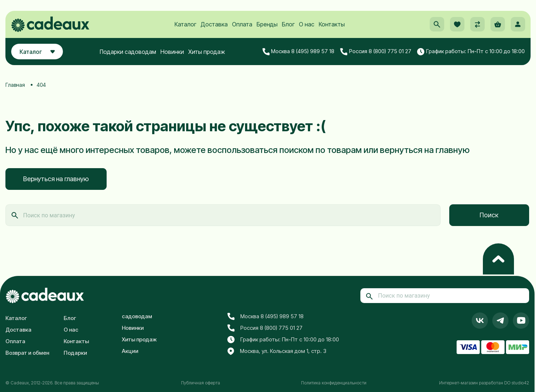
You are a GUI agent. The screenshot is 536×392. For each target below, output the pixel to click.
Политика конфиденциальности (334, 383)
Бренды (267, 26)
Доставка (214, 26)
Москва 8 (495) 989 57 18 (299, 53)
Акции (130, 351)
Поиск (489, 215)
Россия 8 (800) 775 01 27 (376, 53)
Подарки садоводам (129, 53)
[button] (437, 26)
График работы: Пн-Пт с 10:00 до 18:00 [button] (471, 53)
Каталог (185, 26)
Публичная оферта (201, 383)
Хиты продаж (207, 53)
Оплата (242, 26)
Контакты (332, 26)
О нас (307, 26)
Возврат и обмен (27, 353)
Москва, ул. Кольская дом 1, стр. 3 (277, 351)
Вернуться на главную (56, 179)
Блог (288, 26)
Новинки (173, 53)
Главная (15, 85)
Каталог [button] (38, 53)
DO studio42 (517, 383)
